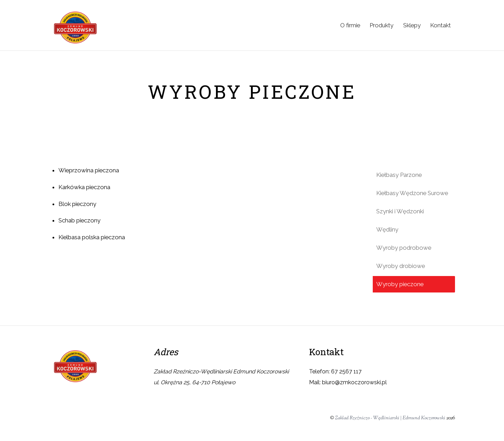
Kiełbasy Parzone (399, 175)
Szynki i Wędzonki (400, 211)
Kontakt (440, 25)
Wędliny (387, 229)
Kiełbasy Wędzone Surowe (412, 193)
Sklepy (412, 25)
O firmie (350, 25)
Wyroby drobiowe (401, 266)
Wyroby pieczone (400, 284)
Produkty (381, 25)
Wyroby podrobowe (404, 248)
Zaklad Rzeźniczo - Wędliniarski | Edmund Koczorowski (390, 418)
